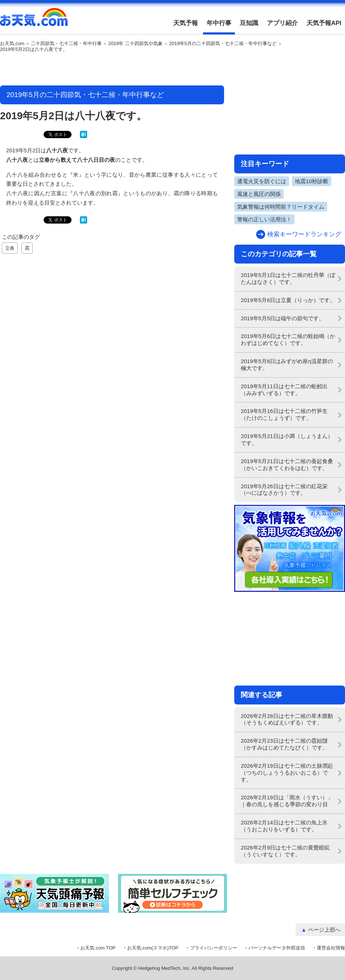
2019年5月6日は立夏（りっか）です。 (288, 300)
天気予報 (186, 23)
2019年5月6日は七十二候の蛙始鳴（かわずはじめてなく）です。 (288, 340)
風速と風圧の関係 (259, 194)
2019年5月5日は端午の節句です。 (283, 318)
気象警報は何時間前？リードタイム (281, 207)
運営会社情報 (331, 948)
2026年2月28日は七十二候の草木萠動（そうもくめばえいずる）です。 (287, 719)
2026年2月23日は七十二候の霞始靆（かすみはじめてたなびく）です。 (284, 744)
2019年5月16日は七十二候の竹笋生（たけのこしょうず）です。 (284, 414)
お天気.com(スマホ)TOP (153, 948)
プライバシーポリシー (214, 948)
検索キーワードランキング (304, 234)
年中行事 (219, 23)
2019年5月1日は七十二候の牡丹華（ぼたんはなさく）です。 (288, 278)
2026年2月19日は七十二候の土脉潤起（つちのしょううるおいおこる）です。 (287, 773)
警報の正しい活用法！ (264, 219)
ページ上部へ (324, 930)
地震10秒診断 (312, 181)
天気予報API (324, 23)
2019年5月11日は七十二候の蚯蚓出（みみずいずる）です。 (284, 390)
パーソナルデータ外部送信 (277, 948)
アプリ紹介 (282, 23)
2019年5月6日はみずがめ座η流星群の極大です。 (287, 365)
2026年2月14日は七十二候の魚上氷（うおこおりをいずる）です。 (284, 826)
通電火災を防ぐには (262, 181)
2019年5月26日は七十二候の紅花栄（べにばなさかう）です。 (284, 490)
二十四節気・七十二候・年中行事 (66, 44)
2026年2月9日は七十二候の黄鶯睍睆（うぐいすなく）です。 (285, 851)
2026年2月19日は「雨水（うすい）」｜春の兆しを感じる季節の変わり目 (287, 801)
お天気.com (34, 21)
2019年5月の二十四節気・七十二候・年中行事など (223, 44)
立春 (10, 248)
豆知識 (249, 23)
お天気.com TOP (98, 948)
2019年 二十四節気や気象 (135, 44)
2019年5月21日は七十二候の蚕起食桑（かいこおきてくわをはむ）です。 (287, 465)
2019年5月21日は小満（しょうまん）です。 (287, 439)
